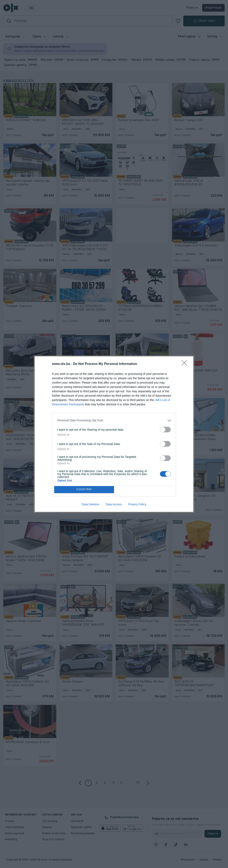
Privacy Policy (137, 504)
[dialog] (114, 434)
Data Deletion (91, 504)
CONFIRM (84, 489)
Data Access (114, 504)
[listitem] (114, 420)
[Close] (186, 364)
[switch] (165, 430)
